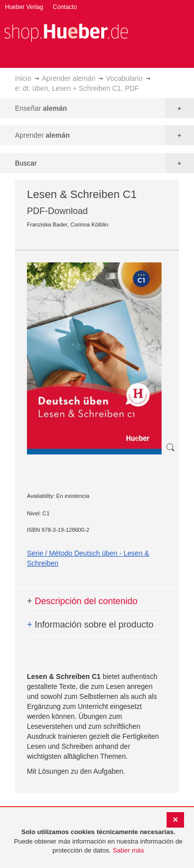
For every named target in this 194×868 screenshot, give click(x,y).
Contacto (65, 7)
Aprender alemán (69, 78)
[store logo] (66, 32)
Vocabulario (124, 78)
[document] (98, 842)
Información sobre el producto (90, 625)
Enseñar (41, 108)
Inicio (23, 78)
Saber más (128, 850)
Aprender (42, 135)
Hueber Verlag (24, 7)
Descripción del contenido (82, 601)
